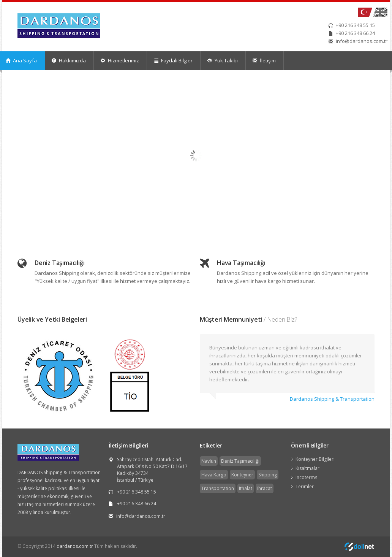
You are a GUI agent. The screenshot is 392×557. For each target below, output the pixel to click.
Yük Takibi (223, 60)
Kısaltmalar (307, 468)
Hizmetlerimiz (120, 60)
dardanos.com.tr (75, 546)
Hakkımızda (69, 60)
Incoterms (306, 477)
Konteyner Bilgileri (315, 459)
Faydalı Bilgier (173, 60)
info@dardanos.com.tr (362, 41)
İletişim (264, 60)
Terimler (305, 486)
